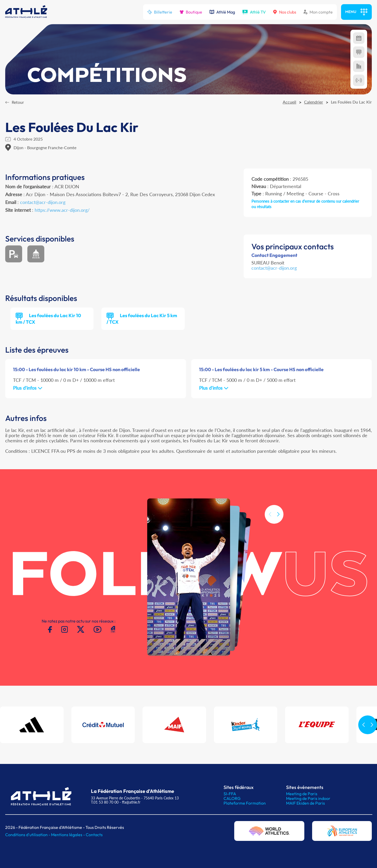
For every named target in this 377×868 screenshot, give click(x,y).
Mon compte (318, 12)
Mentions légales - (68, 835)
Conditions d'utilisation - (28, 835)
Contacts (94, 835)
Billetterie (160, 12)
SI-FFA (230, 794)
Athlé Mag (222, 12)
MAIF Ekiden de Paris (305, 803)
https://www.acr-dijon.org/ (62, 210)
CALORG (232, 798)
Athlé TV (254, 12)
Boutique (191, 12)
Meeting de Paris (302, 794)
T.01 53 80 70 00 (105, 802)
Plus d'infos (28, 388)
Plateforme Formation (245, 803)
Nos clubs (285, 12)
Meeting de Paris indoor (308, 798)
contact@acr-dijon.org (43, 202)
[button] (278, 525)
